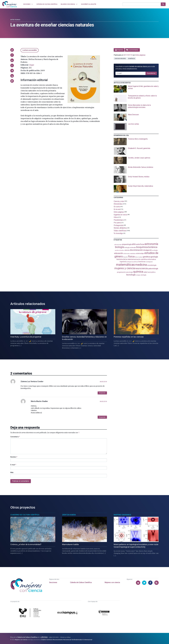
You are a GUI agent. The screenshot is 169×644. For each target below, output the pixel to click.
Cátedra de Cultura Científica (81, 582)
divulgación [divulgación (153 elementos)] (147, 250)
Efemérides (118, 204)
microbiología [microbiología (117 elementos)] (152, 265)
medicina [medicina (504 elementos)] (141, 265)
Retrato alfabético (120, 228)
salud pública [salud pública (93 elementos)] (152, 272)
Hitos (116, 217)
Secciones (53, 582)
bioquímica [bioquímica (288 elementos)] (142, 247)
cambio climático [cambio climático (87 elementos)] (119, 250)
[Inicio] (9, 4)
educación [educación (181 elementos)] (119, 253)
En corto (117, 207)
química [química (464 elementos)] (138, 272)
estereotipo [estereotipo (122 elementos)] (140, 253)
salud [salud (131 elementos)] (145, 272)
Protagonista (119, 225)
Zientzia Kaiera (69, 515)
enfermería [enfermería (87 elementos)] (126, 254)
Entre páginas (15, 20)
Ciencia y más (119, 201)
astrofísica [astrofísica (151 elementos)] (140, 244)
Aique (32, 65)
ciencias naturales (120, 59)
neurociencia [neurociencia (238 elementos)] (142, 268)
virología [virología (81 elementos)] (138, 275)
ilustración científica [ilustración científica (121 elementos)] (140, 259)
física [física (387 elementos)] (131, 256)
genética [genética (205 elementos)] (146, 257)
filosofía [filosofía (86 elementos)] (125, 257)
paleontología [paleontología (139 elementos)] (153, 269)
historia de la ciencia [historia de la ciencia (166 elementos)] (125, 259)
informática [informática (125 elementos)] (152, 259)
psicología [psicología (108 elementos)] (129, 272)
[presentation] (136, 89)
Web (12, 472)
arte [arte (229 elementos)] (134, 244)
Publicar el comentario (21, 481)
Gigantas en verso (120, 215)
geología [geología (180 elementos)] (154, 257)
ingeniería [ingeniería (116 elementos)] (123, 262)
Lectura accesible (30, 50)
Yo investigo (118, 233)
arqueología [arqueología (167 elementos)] (127, 244)
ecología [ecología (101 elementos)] (155, 250)
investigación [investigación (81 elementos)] (149, 262)
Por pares (117, 223)
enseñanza (131, 59)
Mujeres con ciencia (112, 582)
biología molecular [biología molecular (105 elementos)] (130, 247)
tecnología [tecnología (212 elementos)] (131, 275)
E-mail (13, 465)
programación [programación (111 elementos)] (121, 272)
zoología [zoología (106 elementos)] (143, 275)
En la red (117, 209)
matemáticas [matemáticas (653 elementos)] (125, 265)
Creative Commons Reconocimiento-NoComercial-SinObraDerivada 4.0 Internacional (67, 640)
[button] (12, 50)
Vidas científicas (120, 231)
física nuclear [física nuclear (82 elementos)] (139, 257)
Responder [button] (102, 393)
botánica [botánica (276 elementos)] (153, 247)
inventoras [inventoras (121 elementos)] (142, 262)
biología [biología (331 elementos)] (119, 247)
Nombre (14, 457)
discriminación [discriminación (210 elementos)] (136, 250)
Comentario (15, 437)
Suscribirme (151, 73)
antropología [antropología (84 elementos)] (118, 245)
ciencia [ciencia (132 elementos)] (127, 250)
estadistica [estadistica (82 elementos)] (133, 254)
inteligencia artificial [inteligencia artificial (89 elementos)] (132, 262)
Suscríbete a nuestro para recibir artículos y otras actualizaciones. (135, 68)
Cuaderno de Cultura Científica (25, 515)
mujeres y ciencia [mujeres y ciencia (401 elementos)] (125, 268)
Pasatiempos (119, 220)
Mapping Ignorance (122, 515)
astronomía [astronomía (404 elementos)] (151, 244)
